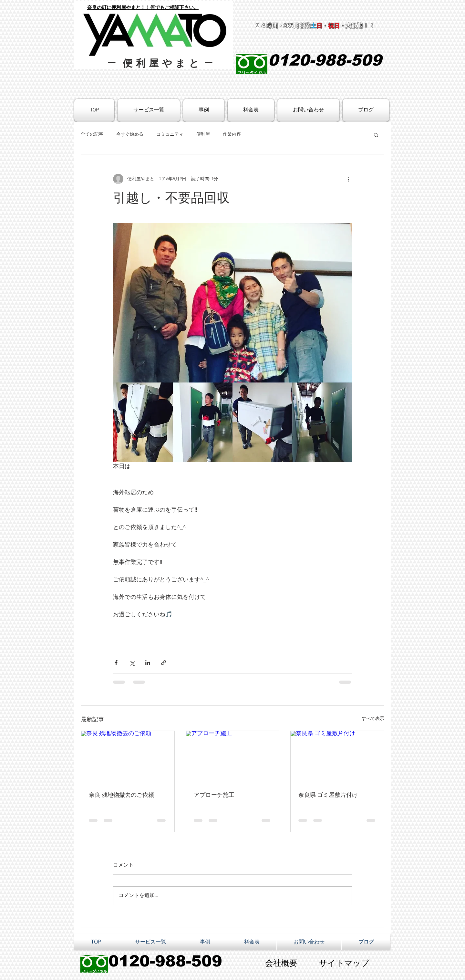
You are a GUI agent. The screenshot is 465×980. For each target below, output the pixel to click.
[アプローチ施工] (233, 757)
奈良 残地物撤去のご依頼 (121, 795)
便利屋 (203, 135)
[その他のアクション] (348, 179)
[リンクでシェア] (164, 663)
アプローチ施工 (214, 795)
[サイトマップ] (344, 964)
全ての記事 (92, 135)
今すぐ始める (130, 135)
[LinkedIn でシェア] (148, 663)
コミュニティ (170, 135)
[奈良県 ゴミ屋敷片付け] (337, 757)
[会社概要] (281, 964)
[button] (376, 135)
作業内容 (232, 135)
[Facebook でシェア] (116, 663)
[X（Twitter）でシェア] (132, 663)
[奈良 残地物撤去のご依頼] (128, 757)
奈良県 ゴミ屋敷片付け (328, 795)
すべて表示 (373, 719)
